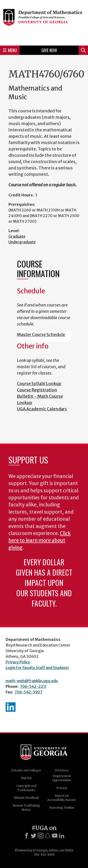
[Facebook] (27, 836)
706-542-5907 (29, 692)
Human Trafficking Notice (26, 808)
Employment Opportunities (62, 778)
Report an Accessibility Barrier (62, 798)
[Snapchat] (48, 836)
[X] (34, 836)
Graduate (17, 236)
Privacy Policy (18, 662)
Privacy (62, 788)
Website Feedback (26, 798)
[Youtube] (55, 836)
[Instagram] (41, 836)
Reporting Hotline (62, 808)
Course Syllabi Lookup (39, 384)
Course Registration (37, 390)
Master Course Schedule (41, 335)
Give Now (49, 50)
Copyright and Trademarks (26, 788)
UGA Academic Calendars (42, 409)
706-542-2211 (33, 686)
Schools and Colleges (26, 770)
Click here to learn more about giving (40, 541)
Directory (62, 770)
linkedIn (11, 707)
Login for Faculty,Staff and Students (37, 668)
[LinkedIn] (62, 836)
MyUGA (26, 778)
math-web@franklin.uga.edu (32, 681)
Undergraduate (22, 242)
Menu (10, 50)
